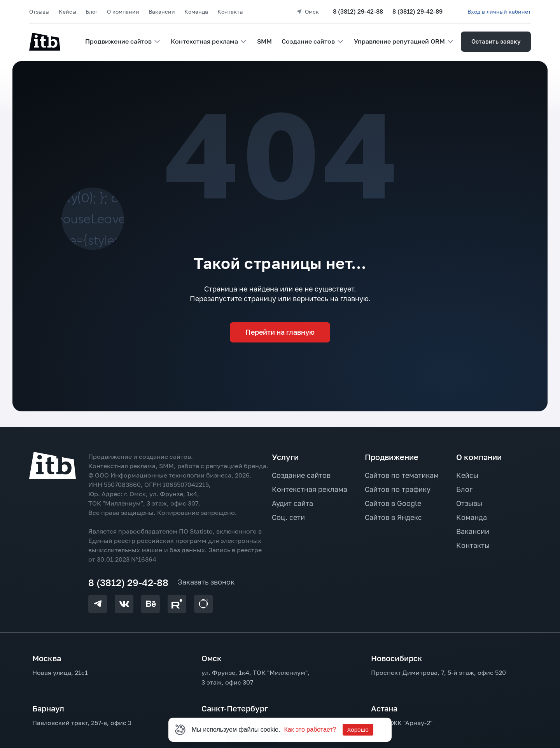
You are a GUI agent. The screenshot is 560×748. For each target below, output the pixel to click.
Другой (346, 64)
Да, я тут (270, 64)
